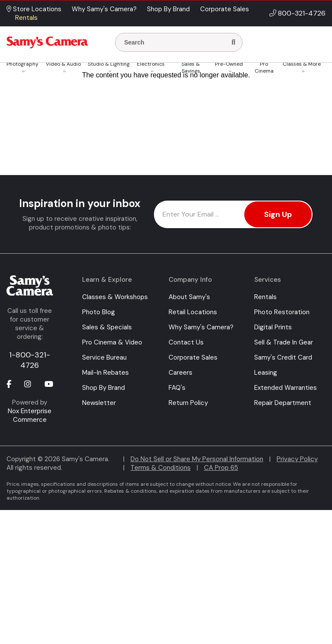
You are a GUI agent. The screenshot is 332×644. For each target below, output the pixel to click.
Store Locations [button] (34, 9)
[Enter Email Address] (233, 214)
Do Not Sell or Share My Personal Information (197, 459)
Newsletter (99, 403)
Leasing (266, 373)
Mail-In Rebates (105, 373)
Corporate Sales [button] (225, 9)
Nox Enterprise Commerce (30, 415)
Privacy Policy (297, 459)
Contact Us (186, 342)
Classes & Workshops (115, 297)
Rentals (265, 297)
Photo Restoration (282, 312)
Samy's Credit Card (283, 357)
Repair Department (283, 403)
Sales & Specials (107, 327)
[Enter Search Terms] (174, 42)
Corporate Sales (193, 357)
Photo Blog (99, 312)
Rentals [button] (26, 18)
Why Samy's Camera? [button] (104, 9)
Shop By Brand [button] (168, 9)
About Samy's (189, 297)
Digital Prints (273, 327)
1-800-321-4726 (30, 360)
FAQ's (177, 388)
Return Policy (188, 403)
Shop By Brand (104, 388)
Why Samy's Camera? (201, 327)
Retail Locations (193, 312)
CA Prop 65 (221, 468)
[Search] (233, 42)
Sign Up (278, 214)
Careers (180, 373)
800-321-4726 (302, 13)
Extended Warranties (286, 388)
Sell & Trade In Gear (284, 342)
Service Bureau (104, 357)
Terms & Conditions (161, 468)
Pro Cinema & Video (112, 342)
